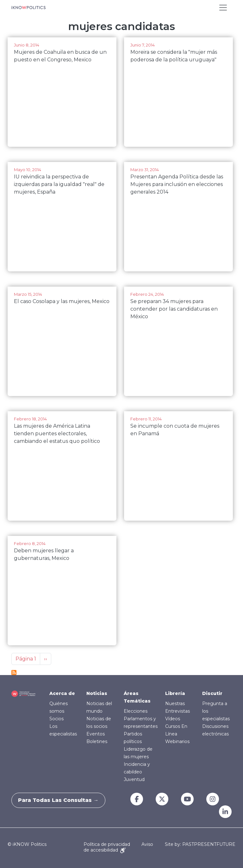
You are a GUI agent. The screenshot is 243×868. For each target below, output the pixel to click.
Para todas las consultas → (61, 800)
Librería (175, 693)
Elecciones (136, 711)
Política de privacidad (107, 844)
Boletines (97, 741)
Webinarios (177, 741)
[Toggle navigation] (223, 8)
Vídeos (173, 719)
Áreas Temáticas (137, 697)
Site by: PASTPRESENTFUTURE (200, 844)
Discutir (212, 693)
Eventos (96, 734)
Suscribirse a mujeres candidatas (14, 673)
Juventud (134, 779)
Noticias (97, 693)
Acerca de (62, 693)
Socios (56, 719)
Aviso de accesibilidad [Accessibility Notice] (118, 847)
